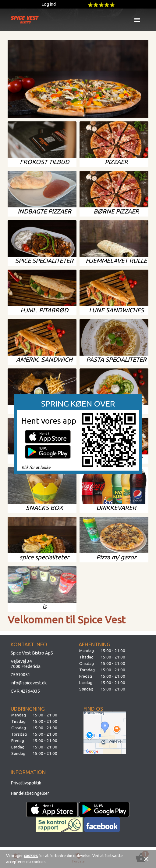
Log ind (49, 4)
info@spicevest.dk (29, 683)
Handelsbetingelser (30, 793)
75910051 (20, 674)
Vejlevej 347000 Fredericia (26, 664)
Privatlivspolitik (26, 783)
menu (137, 20)
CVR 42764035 (25, 691)
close (146, 859)
